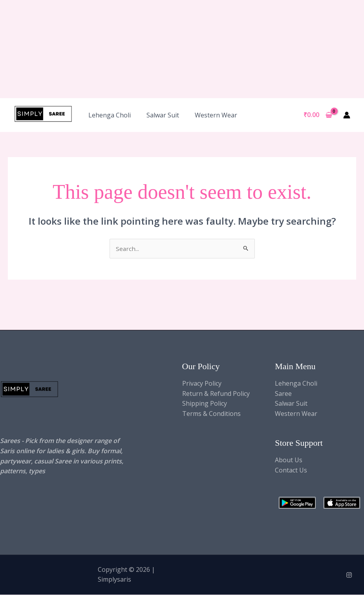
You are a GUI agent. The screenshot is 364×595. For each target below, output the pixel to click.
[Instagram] (349, 576)
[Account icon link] (347, 115)
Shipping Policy (205, 404)
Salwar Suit (163, 115)
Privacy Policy (202, 384)
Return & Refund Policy (216, 394)
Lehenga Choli (110, 115)
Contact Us (291, 471)
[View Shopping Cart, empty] (318, 115)
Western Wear (216, 115)
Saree (283, 394)
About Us (289, 461)
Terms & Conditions (211, 414)
